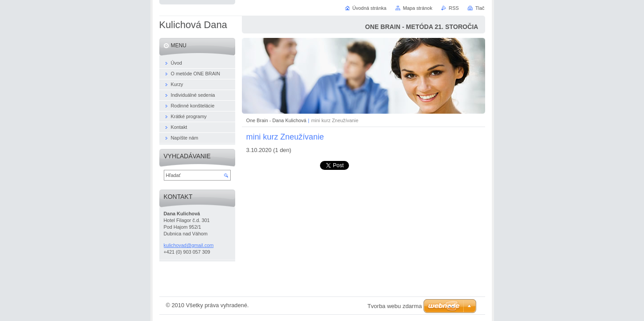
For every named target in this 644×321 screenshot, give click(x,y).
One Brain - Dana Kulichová (276, 120)
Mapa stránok (418, 8)
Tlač (480, 8)
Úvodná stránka (370, 8)
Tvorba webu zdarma (395, 306)
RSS (454, 8)
